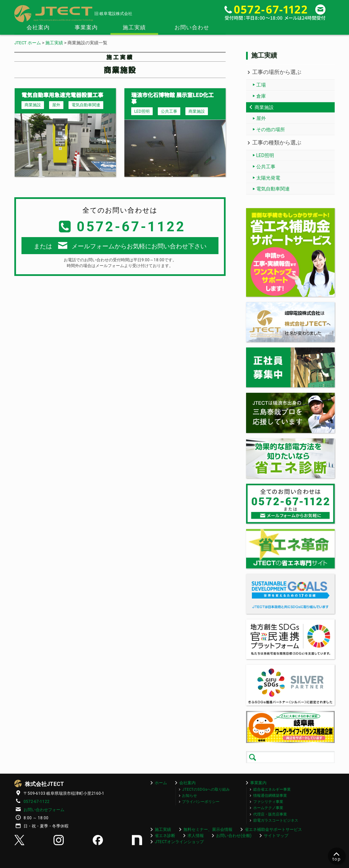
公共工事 (266, 167)
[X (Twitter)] (20, 843)
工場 (261, 85)
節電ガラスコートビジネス (276, 820)
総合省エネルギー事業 (272, 789)
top (337, 856)
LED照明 (265, 155)
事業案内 (86, 27)
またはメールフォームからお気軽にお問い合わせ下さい (120, 246)
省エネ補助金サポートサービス (273, 830)
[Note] (138, 843)
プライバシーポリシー (201, 802)
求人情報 (196, 836)
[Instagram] (59, 843)
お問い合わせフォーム (44, 810)
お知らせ (189, 796)
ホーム (161, 783)
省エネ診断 (165, 836)
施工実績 (134, 27)
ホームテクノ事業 (268, 808)
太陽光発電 (268, 178)
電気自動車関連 (273, 189)
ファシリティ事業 (268, 802)
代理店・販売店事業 (270, 814)
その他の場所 (271, 129)
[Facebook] (99, 843)
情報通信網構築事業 (270, 796)
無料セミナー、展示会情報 (208, 830)
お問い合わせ (192, 27)
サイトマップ (276, 836)
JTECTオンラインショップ (179, 842)
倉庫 (261, 96)
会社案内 (38, 27)
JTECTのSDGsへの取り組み (206, 789)
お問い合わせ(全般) (234, 836)
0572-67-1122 (36, 802)
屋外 (261, 118)
